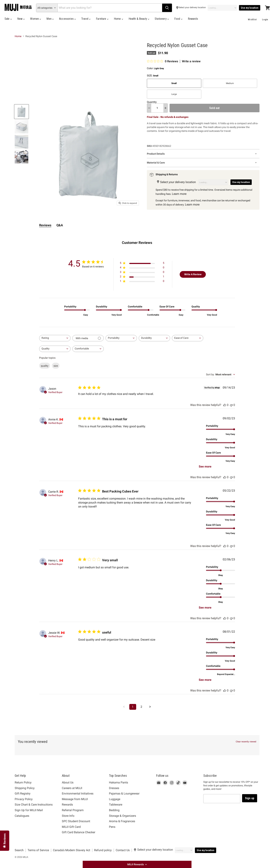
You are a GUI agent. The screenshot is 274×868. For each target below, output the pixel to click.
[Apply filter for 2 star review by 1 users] (142, 277)
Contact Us (123, 850)
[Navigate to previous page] (124, 707)
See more (205, 467)
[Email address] (222, 799)
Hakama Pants (119, 782)
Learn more (179, 194)
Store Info (68, 816)
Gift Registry (23, 793)
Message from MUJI (75, 799)
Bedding (114, 810)
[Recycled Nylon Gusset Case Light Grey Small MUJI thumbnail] (21, 112)
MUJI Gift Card (71, 827)
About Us (68, 782)
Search (19, 850)
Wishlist (252, 19)
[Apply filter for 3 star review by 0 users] (142, 273)
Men (50, 19)
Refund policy (103, 850)
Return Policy (23, 782)
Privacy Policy (24, 799)
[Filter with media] (88, 338)
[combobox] (55, 338)
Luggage (115, 799)
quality (45, 366)
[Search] (110, 8)
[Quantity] (157, 108)
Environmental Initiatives (78, 793)
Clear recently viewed (246, 742)
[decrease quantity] (149, 108)
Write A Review (193, 274)
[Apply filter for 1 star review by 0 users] (142, 282)
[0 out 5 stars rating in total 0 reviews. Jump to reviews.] (162, 61)
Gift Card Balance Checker (79, 832)
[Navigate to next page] (150, 707)
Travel (86, 19)
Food (178, 19)
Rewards (193, 19)
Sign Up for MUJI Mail (29, 810)
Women (36, 19)
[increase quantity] (165, 108)
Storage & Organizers (122, 816)
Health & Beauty (139, 19)
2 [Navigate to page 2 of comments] (141, 707)
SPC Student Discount (76, 821)
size (56, 366)
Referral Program (73, 810)
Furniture (102, 19)
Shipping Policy (25, 788)
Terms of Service (38, 850)
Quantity (152, 102)
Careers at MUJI (72, 788)
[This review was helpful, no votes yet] (225, 405)
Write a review (191, 61)
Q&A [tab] (60, 225)
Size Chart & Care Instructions (34, 805)
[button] (137, 864)
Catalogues (22, 816)
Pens (112, 827)
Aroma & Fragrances (122, 821)
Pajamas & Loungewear (124, 793)
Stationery (162, 19)
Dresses (114, 788)
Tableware (116, 805)
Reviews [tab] (45, 225)
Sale (8, 19)
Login (265, 19)
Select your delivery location (191, 8)
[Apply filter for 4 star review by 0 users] (142, 268)
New (21, 19)
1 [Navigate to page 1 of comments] (133, 707)
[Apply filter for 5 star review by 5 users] (142, 264)
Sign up (250, 798)
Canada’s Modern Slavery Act (72, 850)
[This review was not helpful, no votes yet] (231, 405)
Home (119, 19)
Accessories (67, 19)
